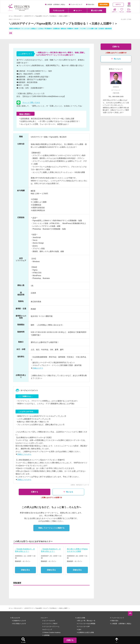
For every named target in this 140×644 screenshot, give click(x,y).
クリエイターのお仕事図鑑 (86, 624)
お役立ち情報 (97, 11)
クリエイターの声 (83, 627)
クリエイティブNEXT (50, 624)
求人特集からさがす (19, 624)
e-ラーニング (47, 629)
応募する (34, 492)
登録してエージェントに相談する (51, 528)
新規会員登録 (104, 4)
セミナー (78, 11)
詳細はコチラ (38, 368)
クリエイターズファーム (51, 627)
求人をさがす (59, 11)
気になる (69, 492)
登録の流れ (90, 4)
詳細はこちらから (24, 454)
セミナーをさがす (49, 621)
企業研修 (46, 635)
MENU (129, 4)
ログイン (118, 4)
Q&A (79, 629)
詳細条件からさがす (19, 621)
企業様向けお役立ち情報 (85, 632)
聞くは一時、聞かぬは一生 (86, 621)
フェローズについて (76, 4)
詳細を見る (25, 570)
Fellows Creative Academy (52, 632)
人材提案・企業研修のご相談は (55, 4)
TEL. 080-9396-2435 (116, 96)
